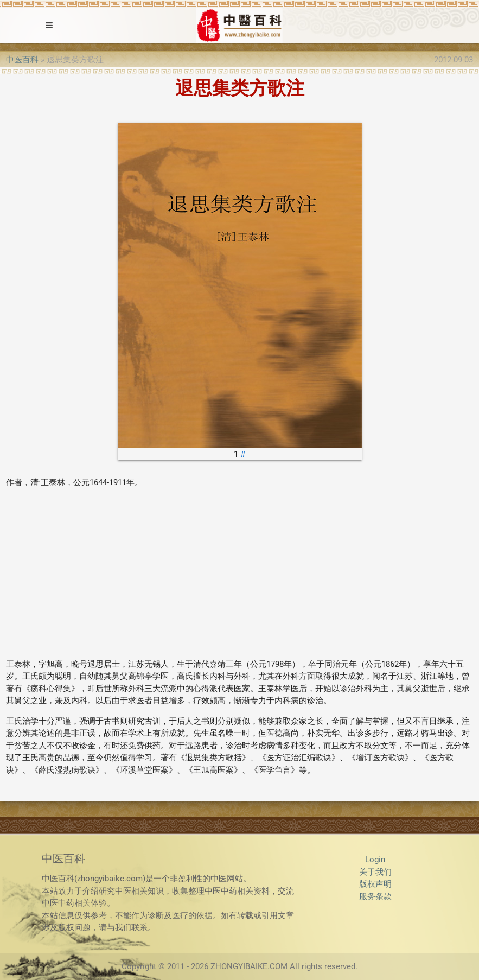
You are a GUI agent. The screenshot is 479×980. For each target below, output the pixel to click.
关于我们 (375, 872)
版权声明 (375, 884)
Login (375, 860)
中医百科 (22, 60)
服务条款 (375, 896)
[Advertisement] (240, 574)
